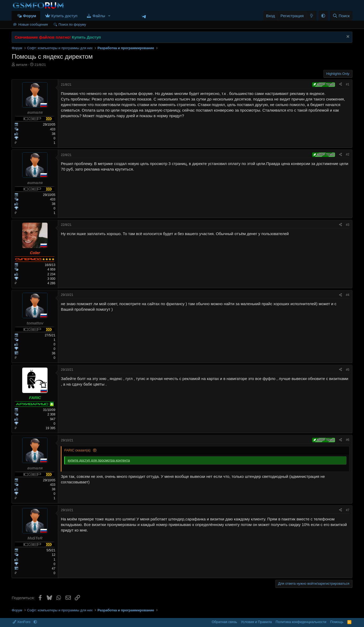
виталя (22, 65)
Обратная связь (224, 622)
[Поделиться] (340, 84)
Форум (30, 16)
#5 (347, 370)
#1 (347, 84)
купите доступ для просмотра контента (99, 460)
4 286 (51, 283)
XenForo (22, 622)
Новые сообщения (33, 24)
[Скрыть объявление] (347, 37)
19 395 (51, 428)
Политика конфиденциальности (301, 622)
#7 (347, 510)
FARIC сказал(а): (78, 450)
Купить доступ (64, 16)
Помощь (337, 622)
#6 (347, 440)
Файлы (99, 16)
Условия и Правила (256, 622)
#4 (347, 295)
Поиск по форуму (72, 24)
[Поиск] (341, 16)
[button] (109, 16)
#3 (347, 225)
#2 (347, 154)
